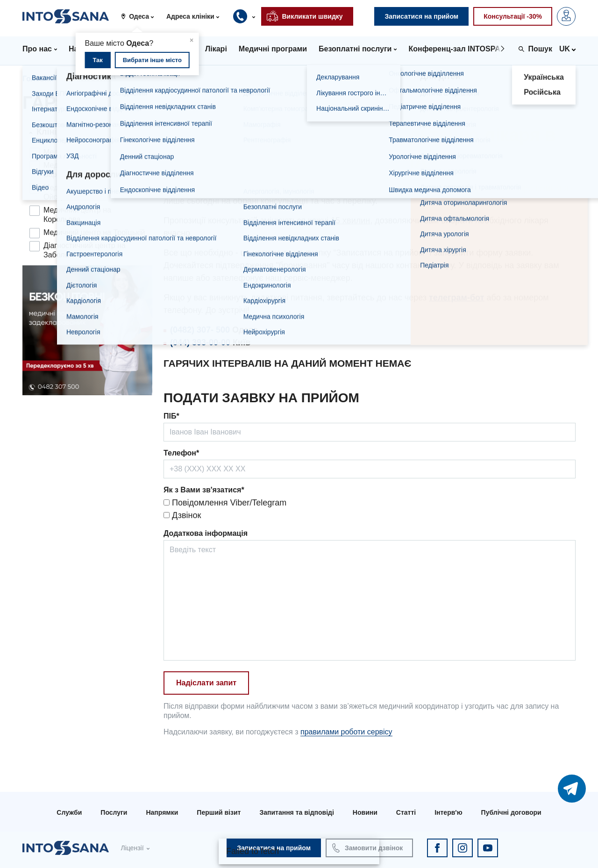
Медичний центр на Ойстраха (77, 192)
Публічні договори (511, 812)
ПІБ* (171, 416)
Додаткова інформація (206, 533)
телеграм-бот (456, 298)
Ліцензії (132, 848)
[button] (141, 16)
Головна (38, 79)
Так (97, 60)
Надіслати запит (206, 683)
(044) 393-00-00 (200, 342)
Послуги (114, 812)
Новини (365, 812)
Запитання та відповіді (296, 812)
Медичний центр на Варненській (77, 170)
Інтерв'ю (448, 812)
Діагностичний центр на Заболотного (85, 250)
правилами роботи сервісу (346, 732)
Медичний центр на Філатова (94, 152)
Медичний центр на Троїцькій (94, 232)
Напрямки (162, 812)
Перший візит (219, 812)
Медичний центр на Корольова (77, 215)
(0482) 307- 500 (200, 330)
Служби (69, 812)
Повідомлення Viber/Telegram (225, 503)
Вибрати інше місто (152, 60)
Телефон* (181, 453)
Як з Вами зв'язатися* (204, 490)
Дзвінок (182, 515)
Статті (406, 812)
